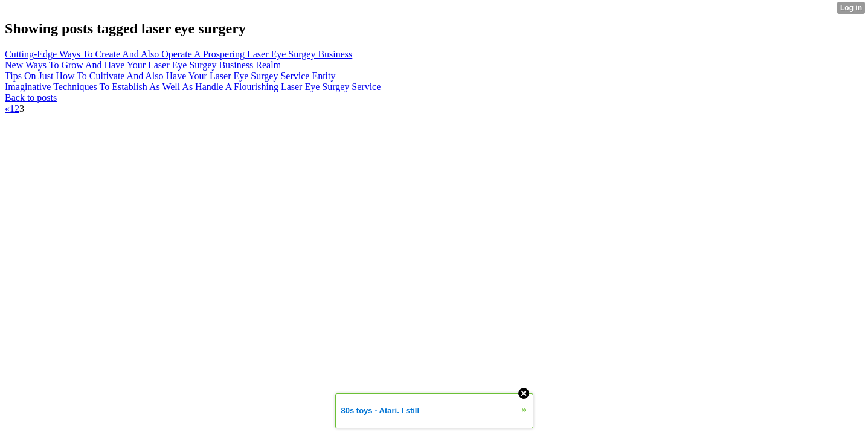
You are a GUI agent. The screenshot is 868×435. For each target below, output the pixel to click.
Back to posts (31, 98)
